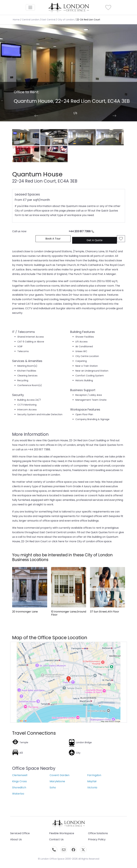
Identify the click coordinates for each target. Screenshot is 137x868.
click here (58, 541)
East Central (48, 20)
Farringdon (94, 775)
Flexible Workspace (62, 833)
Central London (31, 20)
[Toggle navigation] (30, 7)
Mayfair (92, 781)
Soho (53, 787)
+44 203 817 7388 (81, 231)
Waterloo (18, 794)
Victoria (92, 787)
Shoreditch (19, 787)
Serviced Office (20, 833)
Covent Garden (60, 775)
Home (16, 20)
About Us (16, 839)
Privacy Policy (97, 839)
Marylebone (57, 781)
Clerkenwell (20, 775)
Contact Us (56, 839)
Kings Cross (19, 781)
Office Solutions (98, 833)
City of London (66, 20)
